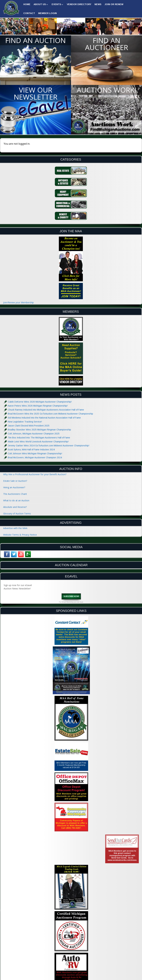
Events (56, 4)
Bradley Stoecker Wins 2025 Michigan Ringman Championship (39, 430)
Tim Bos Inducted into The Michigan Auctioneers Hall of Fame (39, 438)
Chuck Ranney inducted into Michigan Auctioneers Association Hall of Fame (46, 410)
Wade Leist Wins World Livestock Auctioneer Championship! (38, 442)
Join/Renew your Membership (18, 302)
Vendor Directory (79, 4)
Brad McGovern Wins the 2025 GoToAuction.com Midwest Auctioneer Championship (50, 414)
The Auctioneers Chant (15, 494)
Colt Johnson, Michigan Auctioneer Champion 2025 (34, 434)
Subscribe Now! (71, 596)
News (98, 4)
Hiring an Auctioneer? (14, 487)
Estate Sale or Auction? (15, 481)
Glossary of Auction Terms (17, 513)
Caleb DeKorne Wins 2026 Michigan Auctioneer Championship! (40, 402)
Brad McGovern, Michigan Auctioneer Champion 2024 (35, 458)
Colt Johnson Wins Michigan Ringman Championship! (35, 454)
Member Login (47, 13)
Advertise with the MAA (15, 528)
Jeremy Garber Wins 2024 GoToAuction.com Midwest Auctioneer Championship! (49, 446)
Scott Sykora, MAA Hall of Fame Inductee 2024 (31, 450)
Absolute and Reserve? (15, 507)
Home (27, 4)
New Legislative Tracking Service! (25, 422)
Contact (29, 13)
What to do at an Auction (16, 500)
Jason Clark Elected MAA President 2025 (29, 426)
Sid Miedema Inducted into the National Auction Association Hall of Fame (44, 418)
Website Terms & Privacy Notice (20, 535)
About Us (40, 4)
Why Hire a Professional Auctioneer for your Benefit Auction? (35, 474)
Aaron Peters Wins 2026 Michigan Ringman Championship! (38, 406)
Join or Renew (114, 4)
